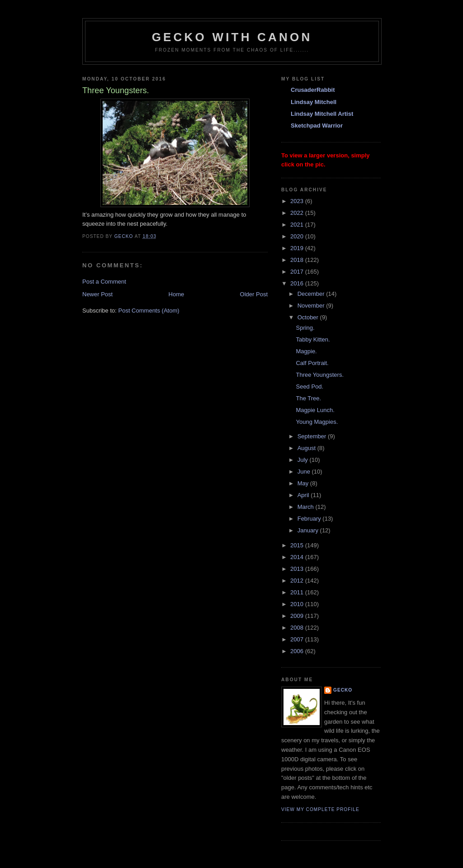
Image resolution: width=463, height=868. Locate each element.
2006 (298, 651)
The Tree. (308, 398)
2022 (298, 213)
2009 (298, 616)
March (307, 507)
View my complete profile (320, 809)
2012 (298, 581)
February (310, 519)
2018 (298, 260)
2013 (298, 569)
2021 (298, 225)
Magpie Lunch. (315, 410)
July (304, 460)
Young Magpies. (317, 422)
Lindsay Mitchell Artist (322, 114)
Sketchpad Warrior (317, 126)
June (305, 472)
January (309, 530)
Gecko (343, 690)
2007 (298, 639)
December (312, 294)
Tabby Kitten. (313, 339)
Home (177, 294)
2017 (298, 272)
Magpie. (306, 351)
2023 (298, 201)
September (313, 436)
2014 (298, 557)
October (309, 317)
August (307, 448)
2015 (298, 545)
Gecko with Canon (232, 37)
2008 (298, 628)
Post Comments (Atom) (149, 311)
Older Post (254, 294)
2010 (298, 604)
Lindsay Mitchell (314, 102)
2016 (298, 283)
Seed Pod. (309, 387)
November (312, 306)
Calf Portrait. (312, 363)
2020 (298, 236)
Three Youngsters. (320, 375)
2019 (298, 248)
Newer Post (97, 294)
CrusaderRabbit (313, 90)
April (304, 495)
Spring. (305, 328)
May (304, 483)
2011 (298, 592)
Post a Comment (104, 282)
